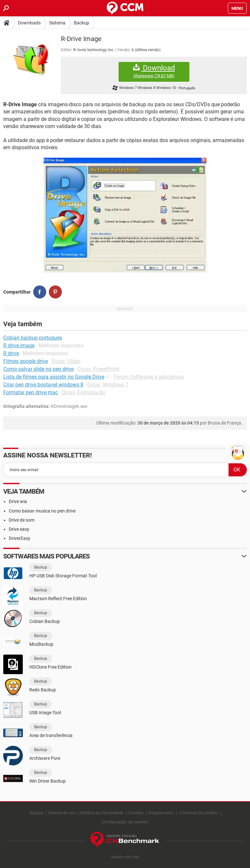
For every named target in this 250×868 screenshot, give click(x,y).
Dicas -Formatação (84, 392)
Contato (136, 813)
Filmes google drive (26, 361)
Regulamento (161, 813)
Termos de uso (62, 813)
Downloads (29, 23)
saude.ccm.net (125, 857)
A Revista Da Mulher (199, 813)
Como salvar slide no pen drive (38, 369)
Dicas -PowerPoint (98, 369)
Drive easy (19, 529)
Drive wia (18, 501)
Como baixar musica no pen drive (42, 511)
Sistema (57, 23)
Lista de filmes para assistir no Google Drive (54, 377)
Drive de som (22, 520)
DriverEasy (20, 538)
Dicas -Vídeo (66, 361)
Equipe (36, 813)
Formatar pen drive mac (31, 392)
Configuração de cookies (125, 822)
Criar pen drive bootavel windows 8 (43, 385)
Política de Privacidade (102, 813)
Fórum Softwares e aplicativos (149, 377)
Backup (82, 23)
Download (154, 71)
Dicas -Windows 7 (108, 385)
